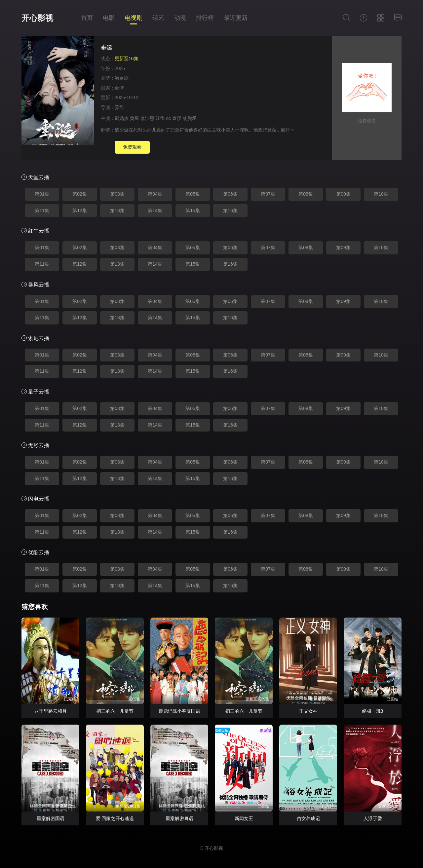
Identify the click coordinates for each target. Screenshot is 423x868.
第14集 (155, 210)
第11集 (42, 210)
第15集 (193, 210)
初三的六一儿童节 (115, 711)
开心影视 (37, 18)
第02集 (80, 194)
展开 (288, 130)
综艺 (158, 18)
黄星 (135, 118)
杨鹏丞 (190, 118)
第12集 (80, 210)
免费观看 (132, 147)
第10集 (381, 194)
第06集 (230, 194)
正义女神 (308, 711)
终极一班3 (373, 711)
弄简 (119, 107)
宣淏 (177, 118)
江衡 (160, 118)
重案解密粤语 (179, 818)
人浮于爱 (373, 818)
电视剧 (134, 18)
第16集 (230, 210)
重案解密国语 (51, 818)
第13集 (117, 210)
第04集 (155, 194)
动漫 (180, 18)
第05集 (193, 194)
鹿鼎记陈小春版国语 (179, 711)
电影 (109, 18)
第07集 (268, 194)
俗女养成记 (308, 818)
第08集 (306, 194)
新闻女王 (244, 818)
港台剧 (122, 78)
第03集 (117, 194)
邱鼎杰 (122, 118)
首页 (87, 18)
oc (169, 118)
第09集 (343, 194)
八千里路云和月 (51, 711)
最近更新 (236, 18)
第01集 (42, 194)
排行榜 (205, 18)
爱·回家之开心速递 (115, 818)
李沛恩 (147, 118)
